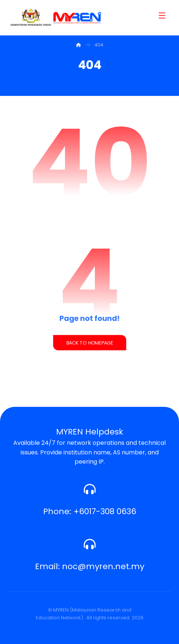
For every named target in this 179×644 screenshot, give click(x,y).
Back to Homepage (90, 343)
